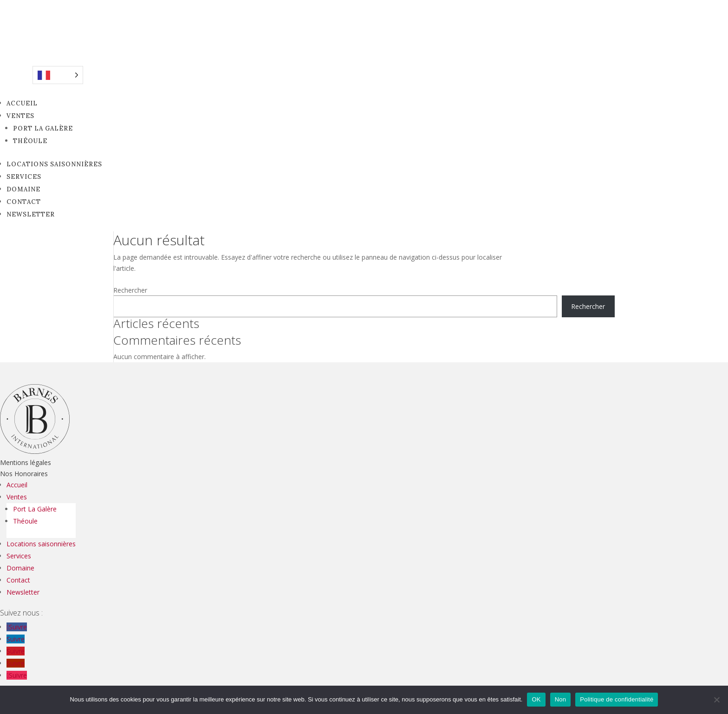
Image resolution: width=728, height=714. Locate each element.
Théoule (30, 141)
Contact (24, 202)
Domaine (23, 189)
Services (24, 177)
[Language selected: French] (58, 75)
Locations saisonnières (54, 164)
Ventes (20, 116)
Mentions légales (26, 462)
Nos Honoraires (24, 474)
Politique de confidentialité (617, 699)
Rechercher (130, 290)
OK (536, 699)
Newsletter (31, 214)
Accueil (22, 103)
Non (561, 699)
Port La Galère (43, 128)
